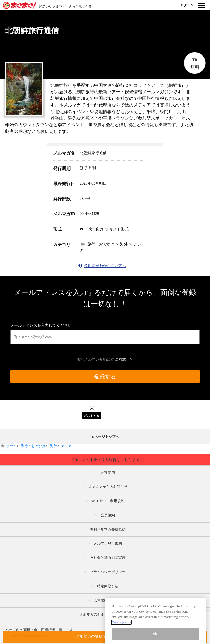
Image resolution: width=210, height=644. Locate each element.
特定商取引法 (108, 586)
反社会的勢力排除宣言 (108, 558)
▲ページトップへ (105, 437)
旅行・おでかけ (33, 446)
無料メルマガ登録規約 (95, 359)
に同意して (105, 359)
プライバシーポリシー (108, 572)
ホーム (11, 446)
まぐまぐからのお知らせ (108, 487)
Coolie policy (121, 633)
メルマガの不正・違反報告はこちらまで (105, 460)
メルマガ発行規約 (108, 543)
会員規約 (108, 515)
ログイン (187, 5)
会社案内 (108, 472)
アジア (66, 446)
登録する (105, 376)
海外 (53, 446)
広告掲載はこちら (108, 600)
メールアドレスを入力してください (41, 325)
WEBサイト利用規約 (108, 501)
